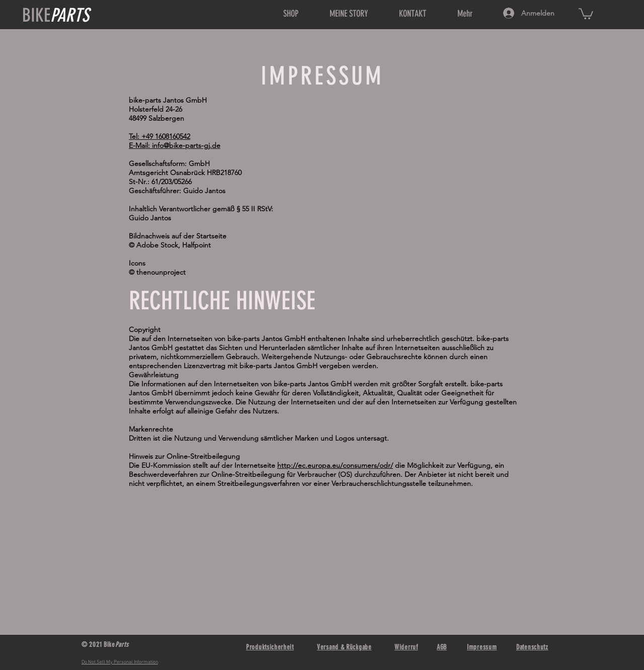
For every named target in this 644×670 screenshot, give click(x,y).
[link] (586, 13)
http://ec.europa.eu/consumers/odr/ (335, 465)
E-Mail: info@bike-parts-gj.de (175, 145)
